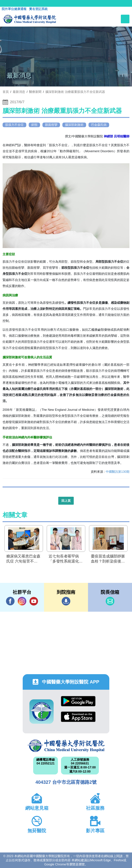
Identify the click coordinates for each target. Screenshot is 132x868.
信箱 (110, 601)
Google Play (78, 701)
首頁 (6, 92)
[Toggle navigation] (125, 19)
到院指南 (66, 601)
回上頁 (66, 501)
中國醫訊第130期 (118, 472)
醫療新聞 (35, 92)
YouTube (34, 601)
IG (22, 601)
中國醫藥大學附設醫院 (66, 746)
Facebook (10, 601)
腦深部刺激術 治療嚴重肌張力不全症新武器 (75, 92)
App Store (78, 717)
